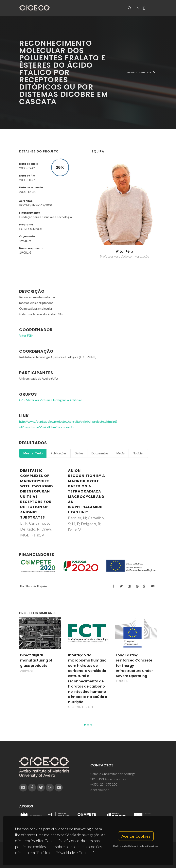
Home (131, 72)
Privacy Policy (88, 857)
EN (136, 8)
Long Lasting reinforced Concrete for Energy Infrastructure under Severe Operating (134, 666)
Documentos (100, 453)
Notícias (138, 453)
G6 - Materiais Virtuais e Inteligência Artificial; (51, 400)
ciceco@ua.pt (100, 790)
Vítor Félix (124, 251)
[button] (85, 725)
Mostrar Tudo (33, 453)
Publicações (59, 453)
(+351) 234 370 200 (104, 784)
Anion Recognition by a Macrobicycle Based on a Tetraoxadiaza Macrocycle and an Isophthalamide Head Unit (87, 491)
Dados (79, 453)
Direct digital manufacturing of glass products (36, 660)
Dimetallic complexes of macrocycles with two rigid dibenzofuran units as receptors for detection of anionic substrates (37, 494)
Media (120, 453)
